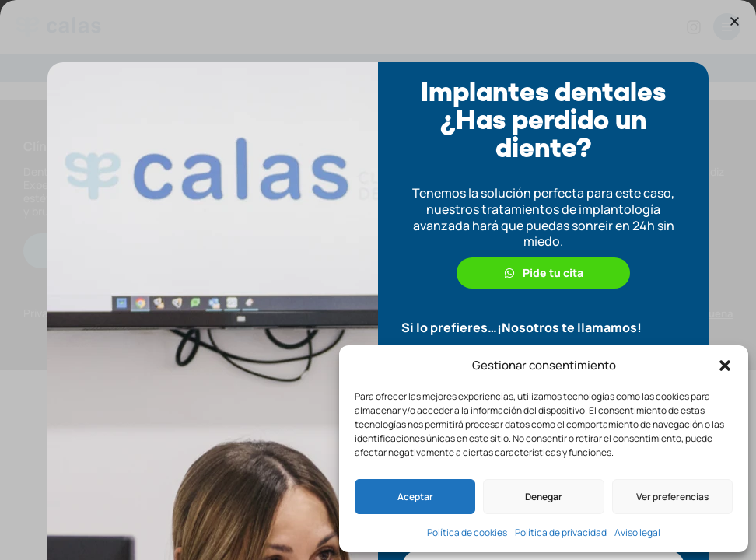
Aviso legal (637, 532)
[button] (725, 366)
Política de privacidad (561, 532)
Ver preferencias (672, 497)
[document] (378, 280)
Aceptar (415, 497)
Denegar (544, 497)
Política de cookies (467, 532)
